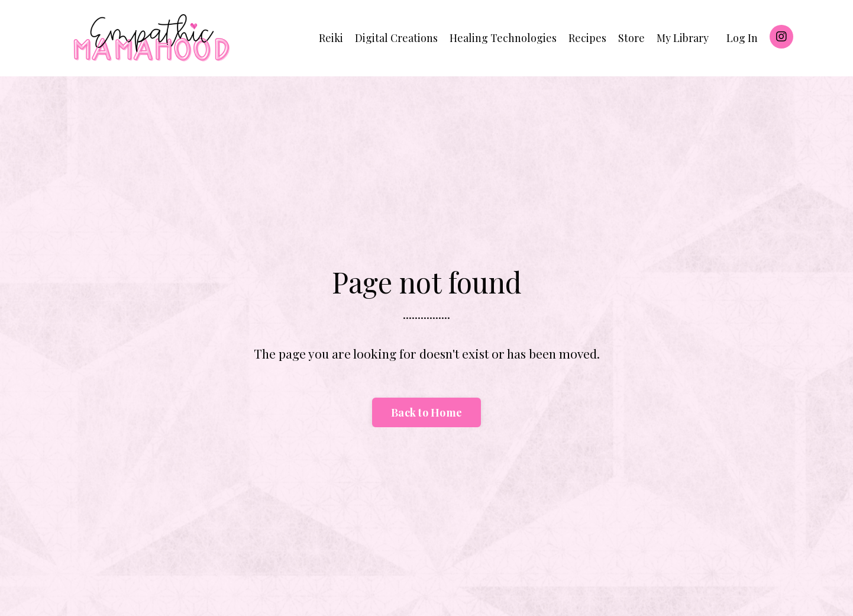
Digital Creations (396, 38)
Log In (742, 38)
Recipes (587, 38)
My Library (683, 38)
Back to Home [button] (426, 412)
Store (631, 38)
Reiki (331, 38)
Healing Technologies (503, 38)
